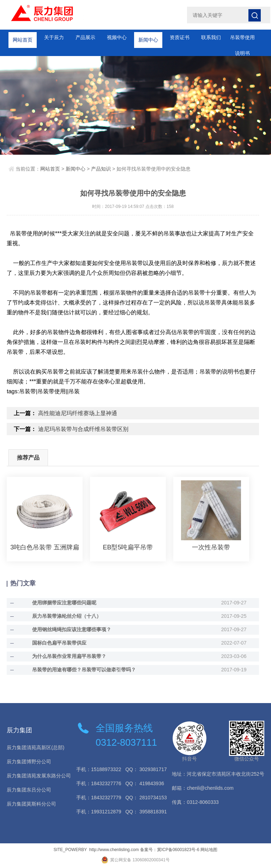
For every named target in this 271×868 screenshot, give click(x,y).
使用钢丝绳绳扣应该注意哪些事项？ (72, 629)
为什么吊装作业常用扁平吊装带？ (69, 656)
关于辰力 (54, 37)
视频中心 (117, 37)
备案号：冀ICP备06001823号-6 (170, 850)
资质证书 (180, 37)
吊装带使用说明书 (242, 40)
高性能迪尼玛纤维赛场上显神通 (78, 413)
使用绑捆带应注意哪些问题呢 (64, 603)
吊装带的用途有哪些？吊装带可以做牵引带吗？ (84, 670)
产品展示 (85, 37)
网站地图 (209, 850)
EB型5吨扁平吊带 (128, 547)
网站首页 (23, 37)
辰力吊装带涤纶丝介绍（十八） (67, 616)
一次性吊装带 (211, 547)
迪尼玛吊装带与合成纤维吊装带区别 (83, 429)
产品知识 (101, 169)
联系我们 (211, 37)
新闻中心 (148, 37)
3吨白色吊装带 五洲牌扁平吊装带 (45, 547)
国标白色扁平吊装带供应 (59, 643)
